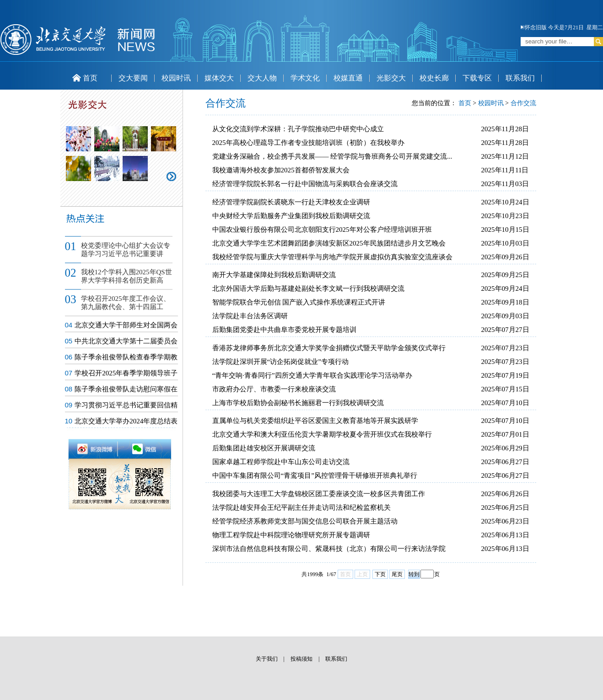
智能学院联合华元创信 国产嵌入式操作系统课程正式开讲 (299, 302)
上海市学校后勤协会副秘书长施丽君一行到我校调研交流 (298, 403)
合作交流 (523, 103)
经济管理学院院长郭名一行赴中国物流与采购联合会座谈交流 (305, 184)
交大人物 (262, 78)
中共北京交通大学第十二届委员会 (126, 341)
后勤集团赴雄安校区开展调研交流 (264, 448)
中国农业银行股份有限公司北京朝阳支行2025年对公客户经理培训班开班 (322, 230)
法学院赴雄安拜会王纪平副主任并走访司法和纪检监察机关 (301, 508)
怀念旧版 (534, 27)
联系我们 (520, 78)
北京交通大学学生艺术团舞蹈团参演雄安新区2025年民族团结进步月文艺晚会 (329, 243)
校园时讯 (176, 78)
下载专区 (477, 78)
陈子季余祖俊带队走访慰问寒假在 (126, 389)
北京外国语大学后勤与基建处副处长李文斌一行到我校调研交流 (308, 289)
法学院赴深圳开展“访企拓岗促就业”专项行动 (280, 362)
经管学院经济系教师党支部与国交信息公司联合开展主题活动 (305, 521)
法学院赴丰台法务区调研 (250, 316)
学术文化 (305, 78)
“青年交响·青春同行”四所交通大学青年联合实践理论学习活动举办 (312, 375)
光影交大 (391, 78)
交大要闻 (133, 78)
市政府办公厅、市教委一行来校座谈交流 (274, 389)
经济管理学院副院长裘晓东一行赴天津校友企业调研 (291, 202)
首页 (85, 78)
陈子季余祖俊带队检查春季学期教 (126, 357)
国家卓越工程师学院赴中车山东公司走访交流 (281, 462)
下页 (380, 574)
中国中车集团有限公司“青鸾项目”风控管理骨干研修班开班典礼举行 (315, 476)
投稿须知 (301, 659)
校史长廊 (434, 78)
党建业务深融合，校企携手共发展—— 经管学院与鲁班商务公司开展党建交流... (332, 156)
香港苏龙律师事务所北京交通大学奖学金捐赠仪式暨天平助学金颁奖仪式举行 (329, 348)
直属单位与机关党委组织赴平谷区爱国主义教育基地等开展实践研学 (315, 421)
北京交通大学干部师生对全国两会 (126, 325)
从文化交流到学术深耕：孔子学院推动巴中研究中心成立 (298, 129)
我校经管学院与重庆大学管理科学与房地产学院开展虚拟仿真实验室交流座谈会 (332, 257)
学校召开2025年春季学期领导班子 (126, 373)
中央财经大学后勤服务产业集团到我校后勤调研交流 (291, 216)
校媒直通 (348, 78)
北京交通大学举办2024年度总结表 (126, 421)
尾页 (397, 574)
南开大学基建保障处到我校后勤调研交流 (274, 275)
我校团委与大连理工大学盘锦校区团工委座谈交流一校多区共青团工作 (319, 494)
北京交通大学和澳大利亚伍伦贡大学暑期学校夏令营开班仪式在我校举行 (322, 434)
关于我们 (267, 659)
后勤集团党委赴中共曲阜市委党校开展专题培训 (284, 330)
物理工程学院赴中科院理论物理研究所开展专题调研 (291, 535)
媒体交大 (219, 78)
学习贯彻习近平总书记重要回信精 (126, 405)
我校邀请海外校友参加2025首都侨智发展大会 (281, 170)
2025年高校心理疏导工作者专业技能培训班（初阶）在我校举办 (308, 143)
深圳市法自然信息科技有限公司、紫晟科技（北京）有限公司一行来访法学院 (329, 549)
